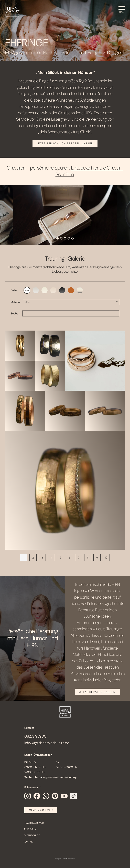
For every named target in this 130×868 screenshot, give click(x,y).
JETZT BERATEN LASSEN (97, 692)
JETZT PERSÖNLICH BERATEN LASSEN (65, 143)
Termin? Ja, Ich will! (41, 810)
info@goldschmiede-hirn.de (47, 743)
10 (106, 558)
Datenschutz (32, 835)
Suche (14, 313)
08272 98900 (35, 736)
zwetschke (71, 859)
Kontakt (29, 842)
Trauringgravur (34, 823)
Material (15, 302)
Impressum (30, 829)
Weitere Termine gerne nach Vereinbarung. (51, 777)
